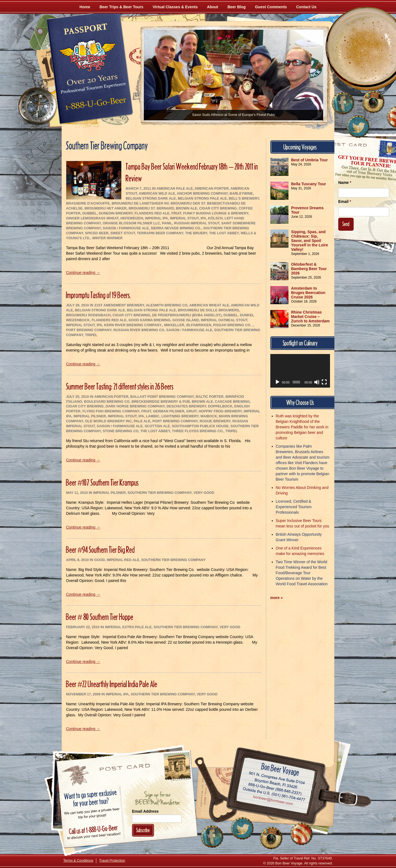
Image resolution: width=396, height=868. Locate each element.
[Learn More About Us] (301, 834)
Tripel (91, 335)
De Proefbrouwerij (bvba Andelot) (187, 315)
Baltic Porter (209, 397)
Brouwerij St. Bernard (151, 208)
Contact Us (306, 7)
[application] (300, 371)
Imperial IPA (156, 218)
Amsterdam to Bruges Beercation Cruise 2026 (308, 293)
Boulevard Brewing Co (107, 402)
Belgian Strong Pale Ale (202, 198)
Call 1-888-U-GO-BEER (95, 105)
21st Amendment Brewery (119, 305)
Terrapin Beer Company (160, 233)
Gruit (191, 411)
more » (277, 598)
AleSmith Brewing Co (167, 305)
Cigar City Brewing (218, 208)
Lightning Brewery (180, 416)
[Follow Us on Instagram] (373, 102)
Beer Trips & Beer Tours (121, 7)
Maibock (209, 416)
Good (100, 560)
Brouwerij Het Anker (105, 208)
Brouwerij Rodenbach (88, 315)
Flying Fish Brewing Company (111, 411)
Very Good (204, 493)
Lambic (153, 416)
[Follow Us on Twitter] (358, 127)
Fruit (176, 213)
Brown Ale (187, 208)
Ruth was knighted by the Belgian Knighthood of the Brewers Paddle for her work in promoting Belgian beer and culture (302, 427)
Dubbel (89, 213)
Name (345, 183)
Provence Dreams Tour (307, 210)
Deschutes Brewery (186, 406)
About (213, 7)
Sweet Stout (123, 233)
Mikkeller (174, 325)
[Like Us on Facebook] (343, 103)
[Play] (277, 382)
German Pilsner (169, 411)
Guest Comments (271, 7)
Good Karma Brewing (149, 320)
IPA (203, 218)
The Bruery (196, 233)
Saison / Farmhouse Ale (126, 228)
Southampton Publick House (200, 426)
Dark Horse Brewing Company (135, 406)
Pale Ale (142, 421)
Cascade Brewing (232, 402)
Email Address (145, 811)
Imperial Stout (184, 218)
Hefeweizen (132, 218)
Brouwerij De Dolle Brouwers (209, 310)
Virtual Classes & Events (175, 7)
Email (345, 202)
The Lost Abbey (224, 233)
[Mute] (317, 382)
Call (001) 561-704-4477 (274, 794)
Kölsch (215, 218)
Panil (167, 223)
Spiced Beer (97, 233)
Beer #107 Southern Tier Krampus (102, 482)
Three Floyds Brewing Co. (198, 431)
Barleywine (241, 194)
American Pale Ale (175, 189)
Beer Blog (237, 7)
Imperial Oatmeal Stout (224, 320)
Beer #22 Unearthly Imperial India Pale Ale (112, 684)
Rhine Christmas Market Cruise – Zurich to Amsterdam (310, 317)
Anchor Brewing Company (202, 194)
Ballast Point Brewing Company (162, 397)
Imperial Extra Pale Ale (128, 627)
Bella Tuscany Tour (309, 184)
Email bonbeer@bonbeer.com (273, 801)
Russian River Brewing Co (139, 330)
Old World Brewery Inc (108, 421)
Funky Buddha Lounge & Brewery (216, 213)
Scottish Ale (157, 426)
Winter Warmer (107, 238)
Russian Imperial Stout (197, 223)
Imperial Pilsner (90, 416)
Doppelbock (220, 406)
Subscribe (143, 830)
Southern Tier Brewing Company (160, 493)
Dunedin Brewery (116, 213)
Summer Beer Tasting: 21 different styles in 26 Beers (120, 386)
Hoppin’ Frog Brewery (220, 411)
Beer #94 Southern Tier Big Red (100, 550)
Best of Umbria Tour (310, 160)
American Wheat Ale (209, 305)
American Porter (212, 189)
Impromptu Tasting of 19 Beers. (98, 295)
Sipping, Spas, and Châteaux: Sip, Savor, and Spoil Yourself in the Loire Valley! (310, 241)
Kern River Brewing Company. (133, 325)
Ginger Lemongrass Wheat (92, 218)
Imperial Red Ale (123, 560)
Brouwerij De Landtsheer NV (140, 203)
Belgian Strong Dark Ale (151, 198)
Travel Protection (112, 861)
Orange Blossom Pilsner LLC (131, 223)
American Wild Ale (157, 194)
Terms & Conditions (78, 861)
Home (85, 7)
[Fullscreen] (324, 382)
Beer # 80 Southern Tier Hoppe (100, 617)
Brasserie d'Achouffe (88, 203)
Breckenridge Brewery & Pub (161, 402)
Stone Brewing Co (120, 431)
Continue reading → (83, 273)
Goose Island (186, 320)
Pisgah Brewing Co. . (233, 325)
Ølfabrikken (199, 325)
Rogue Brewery (215, 421)
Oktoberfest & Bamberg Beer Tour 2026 (309, 269)
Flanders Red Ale (152, 213)
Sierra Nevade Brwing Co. (176, 228)
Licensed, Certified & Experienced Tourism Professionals (294, 507)
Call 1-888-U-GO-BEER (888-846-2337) (275, 788)
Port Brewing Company (89, 330)
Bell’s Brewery (244, 198)
